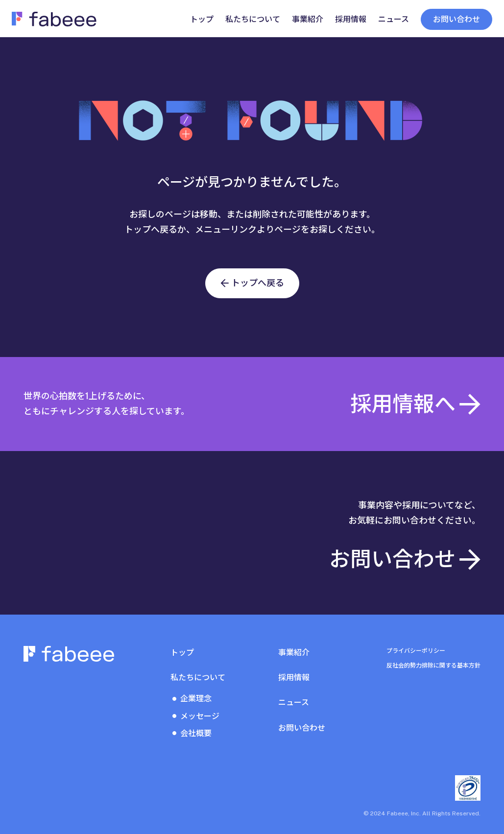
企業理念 (196, 699)
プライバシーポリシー (416, 651)
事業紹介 (294, 653)
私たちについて (198, 678)
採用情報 (294, 678)
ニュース (294, 703)
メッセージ (200, 716)
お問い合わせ (456, 19)
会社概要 (196, 733)
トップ (182, 653)
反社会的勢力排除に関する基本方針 (433, 666)
